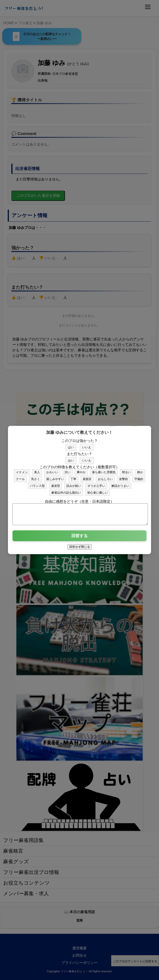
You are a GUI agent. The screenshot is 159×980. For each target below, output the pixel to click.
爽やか (81, 470)
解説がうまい (120, 484)
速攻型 (56, 484)
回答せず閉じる (80, 549)
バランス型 (37, 484)
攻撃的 (123, 477)
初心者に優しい (98, 491)
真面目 (87, 477)
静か (140, 470)
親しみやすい (55, 477)
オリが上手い (96, 484)
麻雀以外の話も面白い (66, 491)
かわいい (52, 470)
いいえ (87, 445)
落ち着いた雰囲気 (104, 470)
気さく (36, 477)
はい (71, 445)
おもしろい (105, 477)
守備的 (139, 477)
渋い (67, 470)
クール (20, 477)
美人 (37, 470)
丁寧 (73, 477)
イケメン (22, 470)
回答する (79, 538)
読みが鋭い (74, 484)
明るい (126, 470)
